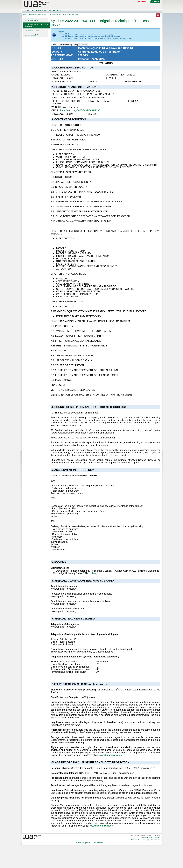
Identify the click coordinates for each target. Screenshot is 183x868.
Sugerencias (155, 840)
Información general (37, 11)
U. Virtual (155, 1)
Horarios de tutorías (32, 31)
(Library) (94, 573)
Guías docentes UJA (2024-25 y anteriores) (36, 26)
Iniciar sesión (143, 1)
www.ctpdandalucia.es (110, 755)
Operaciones (55, 11)
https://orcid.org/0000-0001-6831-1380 (80, 110)
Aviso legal (145, 840)
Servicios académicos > (38, 15)
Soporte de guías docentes (150, 837)
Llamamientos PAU (32, 35)
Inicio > (26, 15)
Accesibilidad (136, 840)
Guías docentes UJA (32, 20)
